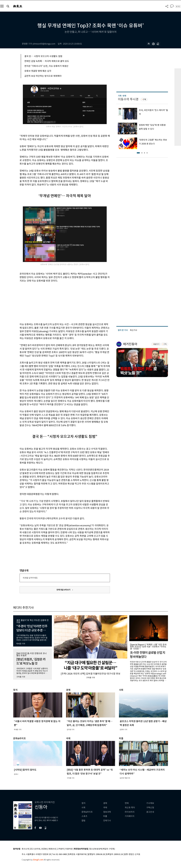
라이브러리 (130, 812)
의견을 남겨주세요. (30, 578)
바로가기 (156, 344)
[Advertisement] (58, 302)
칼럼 (83, 821)
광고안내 (150, 812)
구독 (144, 99)
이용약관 (69, 849)
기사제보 (150, 803)
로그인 (178, 6)
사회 (83, 808)
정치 (83, 803)
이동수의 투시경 (128, 99)
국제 (105, 808)
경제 (105, 803)
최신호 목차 (130, 808)
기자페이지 (130, 816)
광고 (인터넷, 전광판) (39, 849)
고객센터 (61, 849)
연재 (127, 803)
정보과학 (107, 812)
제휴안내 (52, 849)
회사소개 (25, 849)
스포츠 (84, 816)
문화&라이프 (87, 812)
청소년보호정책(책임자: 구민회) (102, 849)
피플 (105, 816)
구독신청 (150, 808)
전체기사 (107, 821)
